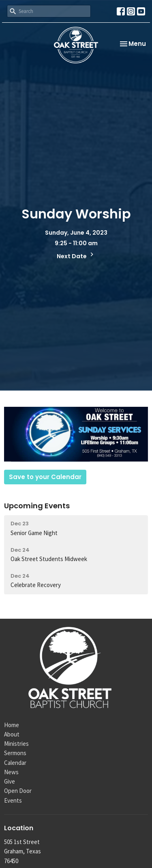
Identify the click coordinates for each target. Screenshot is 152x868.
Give (10, 781)
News (11, 772)
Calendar (15, 763)
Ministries (16, 744)
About (12, 734)
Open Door (18, 791)
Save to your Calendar (45, 477)
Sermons (15, 753)
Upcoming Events (37, 506)
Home (12, 725)
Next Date (76, 255)
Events (13, 800)
